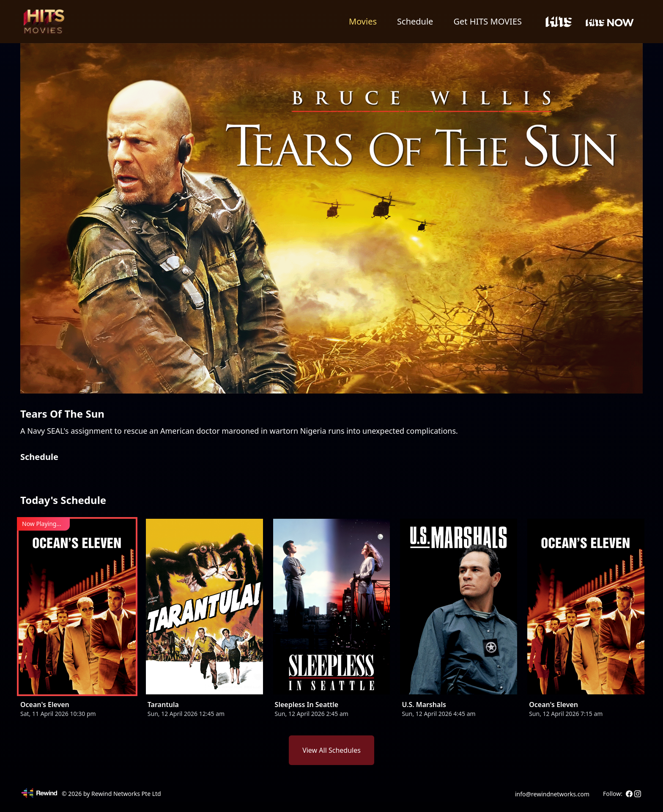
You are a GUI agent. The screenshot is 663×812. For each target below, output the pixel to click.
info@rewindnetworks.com (552, 794)
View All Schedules (331, 750)
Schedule (415, 21)
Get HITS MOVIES (488, 21)
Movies (363, 21)
